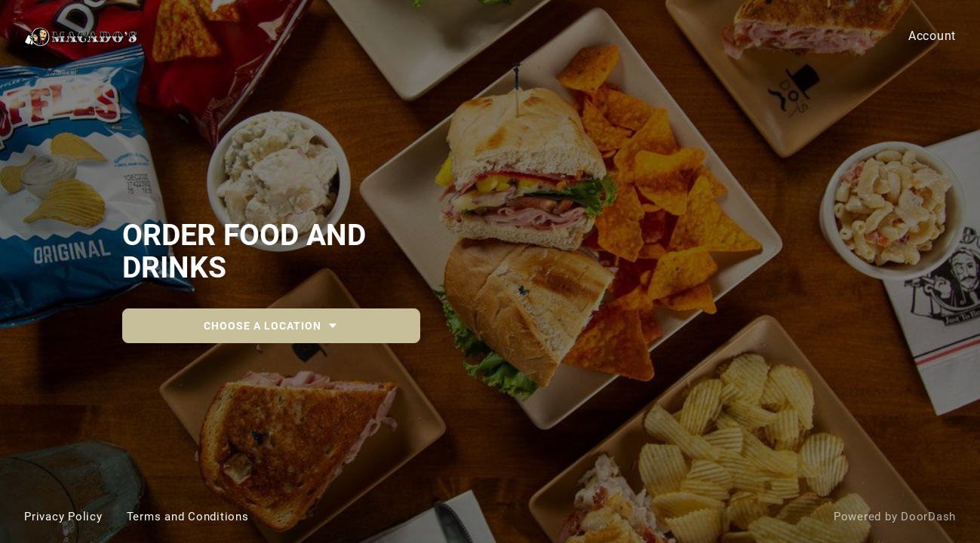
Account (932, 36)
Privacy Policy (63, 517)
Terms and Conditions (188, 517)
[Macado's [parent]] (490, 271)
